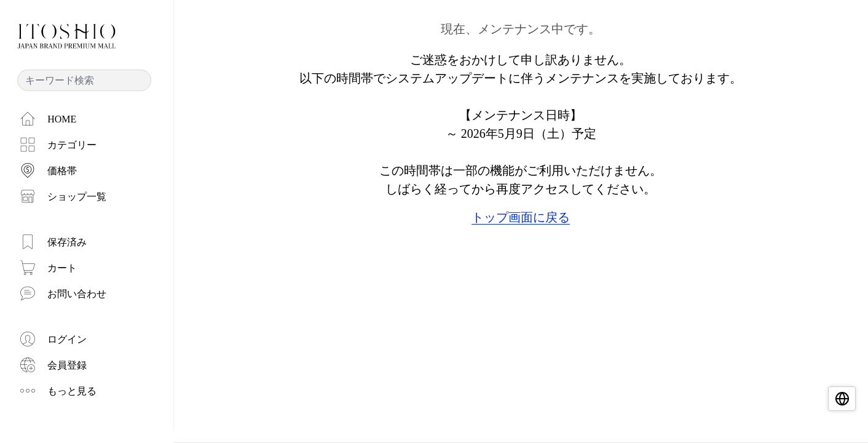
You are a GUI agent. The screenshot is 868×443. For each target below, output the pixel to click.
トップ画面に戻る (521, 217)
